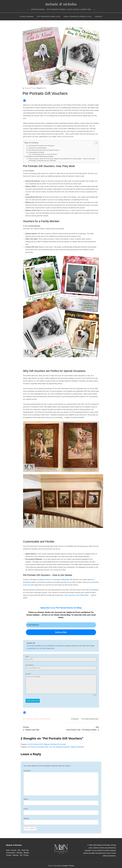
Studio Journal (27, 17)
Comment (27, 770)
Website (26, 818)
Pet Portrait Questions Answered (37, 718)
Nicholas (19, 852)
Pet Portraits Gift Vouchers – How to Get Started (44, 154)
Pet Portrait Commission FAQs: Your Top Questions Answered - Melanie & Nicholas (56, 746)
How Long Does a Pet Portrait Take (76, 595)
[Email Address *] (61, 625)
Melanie (26, 852)
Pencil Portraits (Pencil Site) (78, 17)
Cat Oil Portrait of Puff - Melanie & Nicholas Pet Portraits (47, 744)
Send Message (33, 701)
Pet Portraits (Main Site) (49, 17)
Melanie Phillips (30, 88)
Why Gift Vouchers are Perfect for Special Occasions (44, 150)
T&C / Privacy (24, 855)
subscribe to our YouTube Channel (40, 648)
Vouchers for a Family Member (38, 148)
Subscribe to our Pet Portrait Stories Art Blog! (39, 156)
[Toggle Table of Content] (95, 143)
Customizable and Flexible (37, 152)
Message (28, 674)
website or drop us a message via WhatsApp (54, 580)
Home (8, 850)
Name (27, 656)
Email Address (30, 665)
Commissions (11, 852)
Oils (19, 850)
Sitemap (15, 855)
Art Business (75, 718)
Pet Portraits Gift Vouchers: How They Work (42, 146)
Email (26, 808)
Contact (99, 17)
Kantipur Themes (68, 865)
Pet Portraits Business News (90, 718)
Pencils (14, 850)
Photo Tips (25, 850)
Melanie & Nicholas (61, 4)
